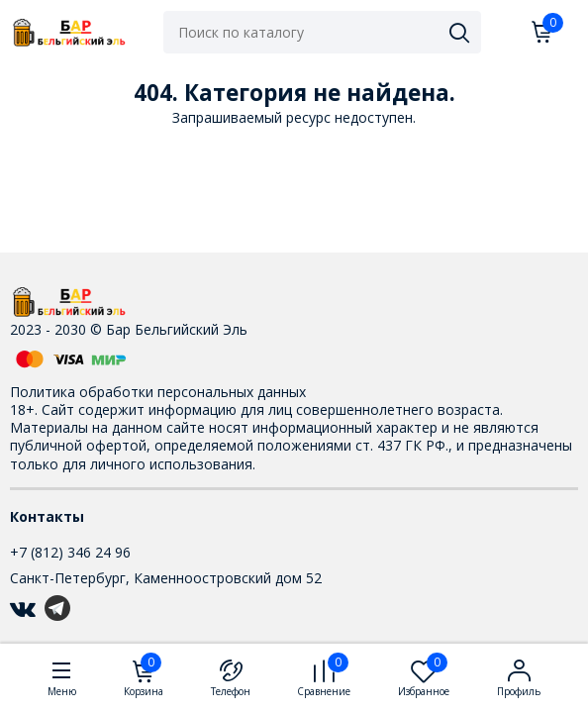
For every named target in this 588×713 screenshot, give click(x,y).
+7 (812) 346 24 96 (70, 552)
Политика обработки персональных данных (158, 392)
